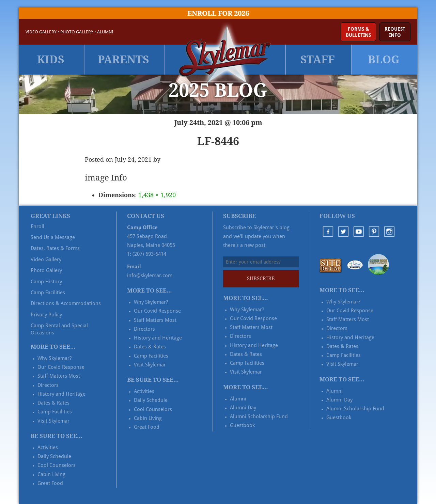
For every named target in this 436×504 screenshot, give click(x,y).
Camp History (46, 282)
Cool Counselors (57, 465)
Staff (318, 60)
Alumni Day (243, 408)
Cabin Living (51, 474)
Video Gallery (41, 32)
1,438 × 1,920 (157, 195)
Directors (48, 385)
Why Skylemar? (54, 358)
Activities (48, 447)
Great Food (50, 483)
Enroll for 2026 (218, 13)
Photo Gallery (77, 32)
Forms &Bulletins (358, 32)
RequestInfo (395, 32)
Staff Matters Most (59, 376)
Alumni (105, 32)
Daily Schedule (54, 456)
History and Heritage (61, 394)
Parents (123, 60)
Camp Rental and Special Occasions (59, 329)
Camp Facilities (48, 293)
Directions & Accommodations (66, 303)
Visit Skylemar (53, 421)
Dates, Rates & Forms (55, 248)
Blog (384, 60)
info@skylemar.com (150, 275)
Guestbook (242, 425)
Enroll (37, 226)
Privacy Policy (46, 315)
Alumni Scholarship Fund (259, 416)
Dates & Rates (53, 403)
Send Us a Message (53, 237)
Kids (51, 60)
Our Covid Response (61, 367)
